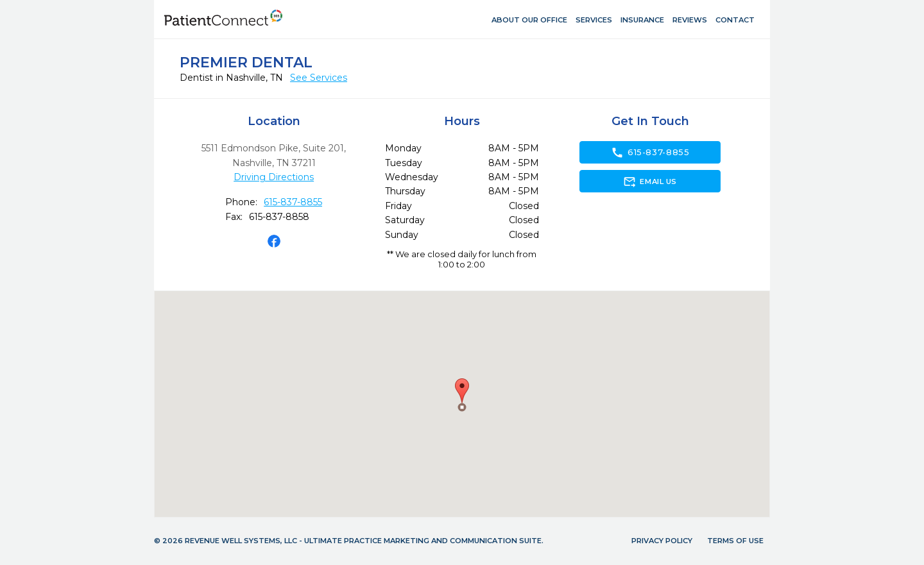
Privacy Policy (662, 541)
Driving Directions (274, 177)
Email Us (650, 181)
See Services (319, 78)
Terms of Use (735, 541)
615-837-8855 (293, 202)
